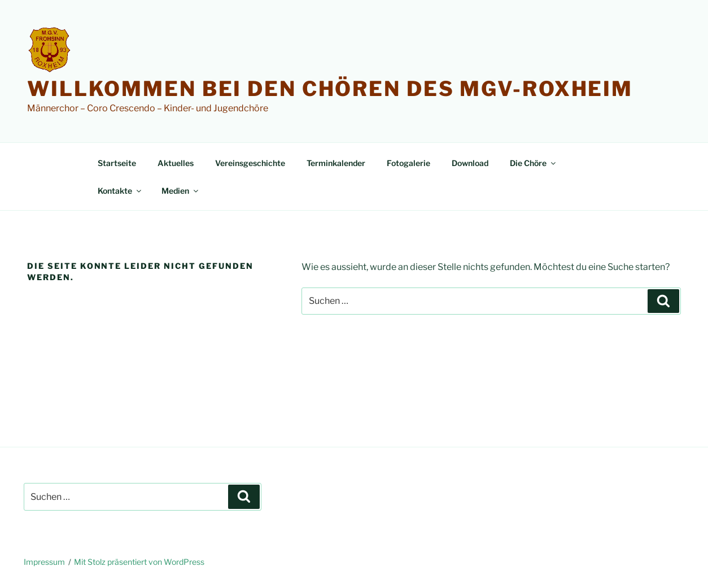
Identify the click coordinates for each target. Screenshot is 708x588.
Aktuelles (176, 163)
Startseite (117, 163)
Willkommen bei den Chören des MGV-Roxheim (330, 89)
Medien (181, 191)
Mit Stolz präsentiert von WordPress (139, 562)
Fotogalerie (408, 163)
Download (470, 163)
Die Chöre (534, 163)
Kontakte (120, 191)
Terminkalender (336, 163)
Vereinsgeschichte (250, 163)
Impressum (44, 562)
